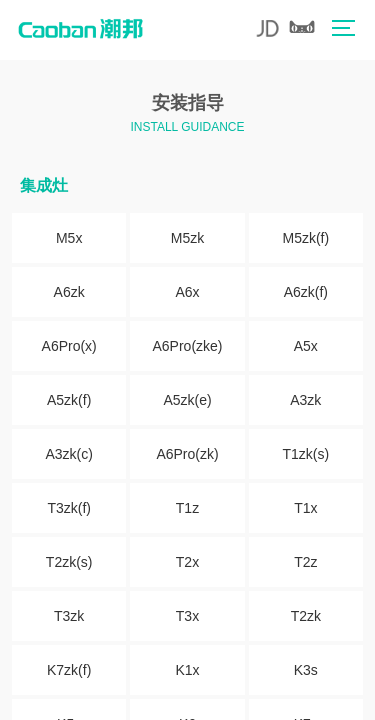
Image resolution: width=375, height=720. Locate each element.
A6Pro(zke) (187, 346)
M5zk (187, 238)
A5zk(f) (69, 400)
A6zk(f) (306, 292)
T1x (305, 508)
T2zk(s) (69, 562)
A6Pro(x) (69, 346)
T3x (187, 616)
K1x (187, 670)
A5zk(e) (187, 400)
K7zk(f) (69, 670)
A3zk (305, 400)
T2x (187, 562)
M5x (69, 238)
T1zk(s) (305, 454)
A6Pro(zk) (187, 454)
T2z (305, 562)
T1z (187, 508)
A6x (187, 292)
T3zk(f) (69, 508)
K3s (306, 670)
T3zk (69, 616)
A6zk (69, 292)
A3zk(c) (68, 454)
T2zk (306, 616)
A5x (306, 346)
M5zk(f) (305, 238)
